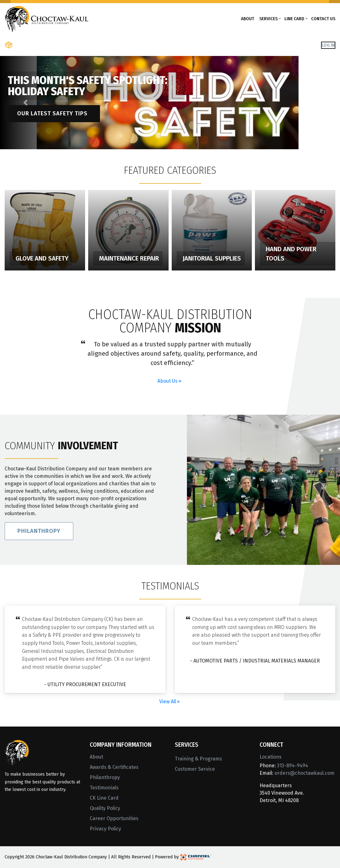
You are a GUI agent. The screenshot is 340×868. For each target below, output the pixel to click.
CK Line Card (104, 798)
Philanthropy (39, 534)
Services (268, 19)
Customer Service (195, 769)
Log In (328, 45)
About (248, 19)
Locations (271, 757)
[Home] (47, 18)
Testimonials (104, 788)
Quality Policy (105, 808)
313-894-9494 (292, 766)
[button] (25, 103)
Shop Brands (76, 45)
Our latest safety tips (52, 113)
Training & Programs (198, 759)
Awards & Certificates (114, 767)
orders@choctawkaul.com (304, 773)
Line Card (294, 19)
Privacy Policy (105, 829)
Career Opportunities (114, 818)
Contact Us (323, 19)
